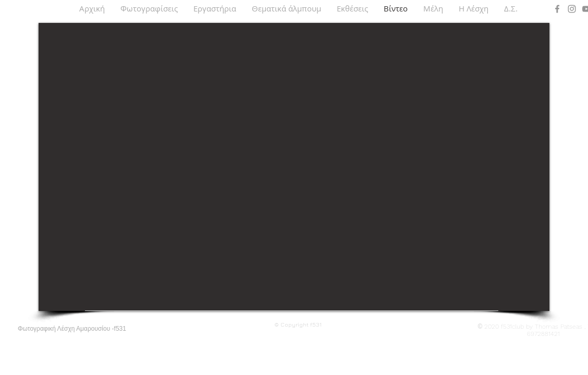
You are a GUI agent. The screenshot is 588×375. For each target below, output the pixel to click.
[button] (149, 9)
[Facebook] (557, 9)
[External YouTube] (294, 167)
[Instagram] (572, 9)
